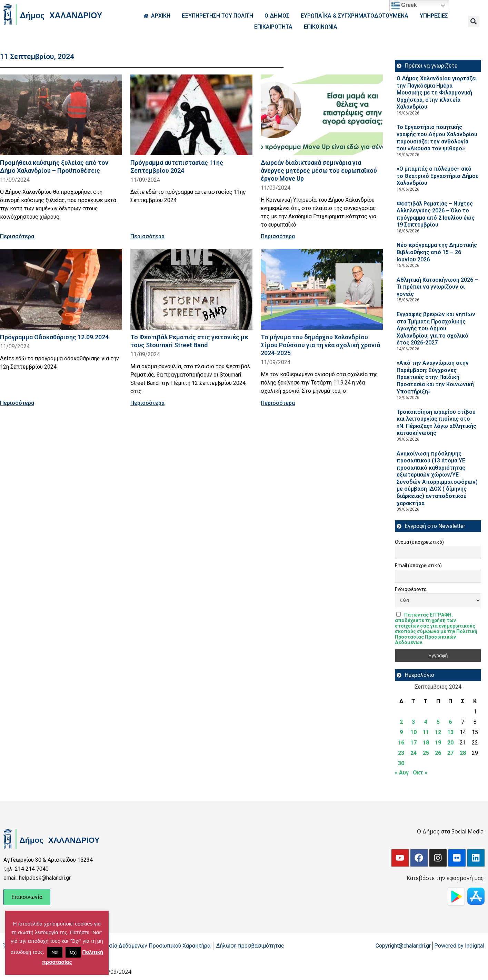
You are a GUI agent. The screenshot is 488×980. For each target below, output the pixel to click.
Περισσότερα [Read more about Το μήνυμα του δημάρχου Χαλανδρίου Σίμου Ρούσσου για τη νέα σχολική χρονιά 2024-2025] (278, 403)
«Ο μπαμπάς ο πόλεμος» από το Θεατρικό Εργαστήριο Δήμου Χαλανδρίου (438, 176)
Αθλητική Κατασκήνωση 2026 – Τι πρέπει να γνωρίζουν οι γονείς (437, 287)
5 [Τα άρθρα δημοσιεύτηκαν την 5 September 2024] (438, 722)
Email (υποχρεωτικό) (418, 566)
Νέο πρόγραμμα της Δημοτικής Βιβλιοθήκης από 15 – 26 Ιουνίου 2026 (437, 252)
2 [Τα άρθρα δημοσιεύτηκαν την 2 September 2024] (401, 722)
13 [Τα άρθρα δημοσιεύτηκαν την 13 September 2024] (450, 732)
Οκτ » (420, 773)
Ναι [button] (55, 952)
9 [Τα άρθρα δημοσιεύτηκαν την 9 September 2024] (401, 732)
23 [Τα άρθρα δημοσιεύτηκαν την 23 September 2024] (401, 753)
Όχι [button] (73, 952)
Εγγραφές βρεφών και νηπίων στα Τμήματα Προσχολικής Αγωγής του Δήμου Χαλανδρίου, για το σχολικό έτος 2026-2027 (436, 328)
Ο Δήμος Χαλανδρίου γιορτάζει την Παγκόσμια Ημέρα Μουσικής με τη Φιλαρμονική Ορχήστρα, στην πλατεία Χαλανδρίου (437, 93)
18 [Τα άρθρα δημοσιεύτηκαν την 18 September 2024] (426, 743)
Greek (404, 6)
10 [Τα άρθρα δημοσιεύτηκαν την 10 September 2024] (414, 732)
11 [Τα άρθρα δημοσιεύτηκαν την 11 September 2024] (426, 732)
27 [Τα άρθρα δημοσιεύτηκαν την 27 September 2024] (450, 753)
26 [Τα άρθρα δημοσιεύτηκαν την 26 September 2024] (438, 753)
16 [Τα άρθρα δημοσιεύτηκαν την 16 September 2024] (401, 743)
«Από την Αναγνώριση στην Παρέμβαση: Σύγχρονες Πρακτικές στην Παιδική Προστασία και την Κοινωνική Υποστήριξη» (435, 377)
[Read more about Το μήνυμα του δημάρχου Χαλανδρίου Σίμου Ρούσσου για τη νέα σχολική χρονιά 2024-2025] (322, 289)
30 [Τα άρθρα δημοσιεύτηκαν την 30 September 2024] (401, 763)
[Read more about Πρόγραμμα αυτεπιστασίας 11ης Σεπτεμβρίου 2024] (191, 115)
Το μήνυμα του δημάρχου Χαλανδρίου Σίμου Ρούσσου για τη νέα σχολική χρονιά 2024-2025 (320, 345)
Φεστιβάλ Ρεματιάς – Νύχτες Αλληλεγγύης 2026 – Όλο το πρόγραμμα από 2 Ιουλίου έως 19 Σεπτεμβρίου (436, 214)
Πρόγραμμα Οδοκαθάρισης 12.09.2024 (54, 337)
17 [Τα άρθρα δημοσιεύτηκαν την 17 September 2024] (414, 743)
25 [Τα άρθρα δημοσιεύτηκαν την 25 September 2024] (426, 753)
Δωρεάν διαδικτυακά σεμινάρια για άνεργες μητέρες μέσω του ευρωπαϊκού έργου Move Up (319, 171)
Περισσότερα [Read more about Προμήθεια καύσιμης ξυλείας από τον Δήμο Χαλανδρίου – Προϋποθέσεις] (17, 236)
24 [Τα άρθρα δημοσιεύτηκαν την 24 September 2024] (414, 753)
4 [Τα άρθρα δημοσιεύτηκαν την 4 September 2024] (426, 722)
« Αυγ (402, 773)
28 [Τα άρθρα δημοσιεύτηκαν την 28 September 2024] (463, 753)
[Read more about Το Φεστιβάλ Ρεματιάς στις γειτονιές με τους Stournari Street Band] (191, 289)
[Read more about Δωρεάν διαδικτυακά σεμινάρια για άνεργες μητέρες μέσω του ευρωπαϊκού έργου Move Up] (322, 115)
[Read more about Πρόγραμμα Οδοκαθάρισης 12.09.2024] (61, 289)
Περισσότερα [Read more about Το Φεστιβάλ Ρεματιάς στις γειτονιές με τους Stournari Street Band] (147, 403)
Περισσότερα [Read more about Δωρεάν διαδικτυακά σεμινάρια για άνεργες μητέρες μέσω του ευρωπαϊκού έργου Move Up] (278, 236)
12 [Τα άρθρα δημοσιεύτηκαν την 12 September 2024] (438, 732)
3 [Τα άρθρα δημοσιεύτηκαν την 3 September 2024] (413, 722)
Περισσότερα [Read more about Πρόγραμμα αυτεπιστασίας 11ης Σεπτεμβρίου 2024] (147, 236)
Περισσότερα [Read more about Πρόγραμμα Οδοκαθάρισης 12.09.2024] (17, 403)
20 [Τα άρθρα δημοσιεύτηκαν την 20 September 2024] (450, 743)
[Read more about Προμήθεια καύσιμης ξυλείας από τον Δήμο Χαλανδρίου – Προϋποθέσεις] (61, 115)
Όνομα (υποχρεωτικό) (419, 542)
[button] (474, 22)
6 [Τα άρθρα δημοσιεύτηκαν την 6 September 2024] (450, 722)
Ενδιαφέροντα (411, 589)
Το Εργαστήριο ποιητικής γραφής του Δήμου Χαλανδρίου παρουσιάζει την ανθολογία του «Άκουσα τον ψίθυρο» (437, 138)
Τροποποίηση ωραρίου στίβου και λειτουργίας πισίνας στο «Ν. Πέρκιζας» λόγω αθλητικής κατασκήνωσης (436, 423)
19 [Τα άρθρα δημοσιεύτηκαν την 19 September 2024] (438, 743)
